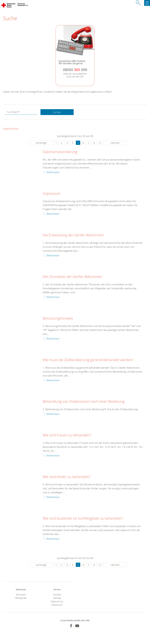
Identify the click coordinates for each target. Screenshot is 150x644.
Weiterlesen (53, 172)
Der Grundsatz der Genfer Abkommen (72, 277)
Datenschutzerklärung (60, 152)
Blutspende (21, 598)
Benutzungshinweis (58, 318)
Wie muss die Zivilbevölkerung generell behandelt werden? (88, 360)
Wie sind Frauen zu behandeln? (67, 435)
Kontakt (57, 595)
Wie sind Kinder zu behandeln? (66, 477)
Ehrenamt (21, 595)
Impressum (51, 194)
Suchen (57, 112)
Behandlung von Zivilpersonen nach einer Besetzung (84, 402)
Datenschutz (57, 601)
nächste (115, 143)
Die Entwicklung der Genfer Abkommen (73, 235)
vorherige (41, 143)
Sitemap (57, 598)
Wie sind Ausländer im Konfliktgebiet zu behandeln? (83, 518)
